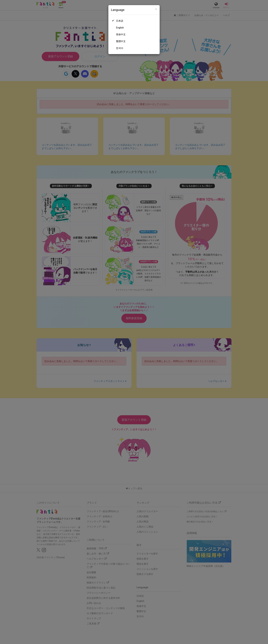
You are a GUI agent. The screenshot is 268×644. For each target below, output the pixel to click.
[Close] (156, 9)
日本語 (120, 21)
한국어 (120, 48)
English (120, 28)
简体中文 (121, 34)
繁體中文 (121, 41)
